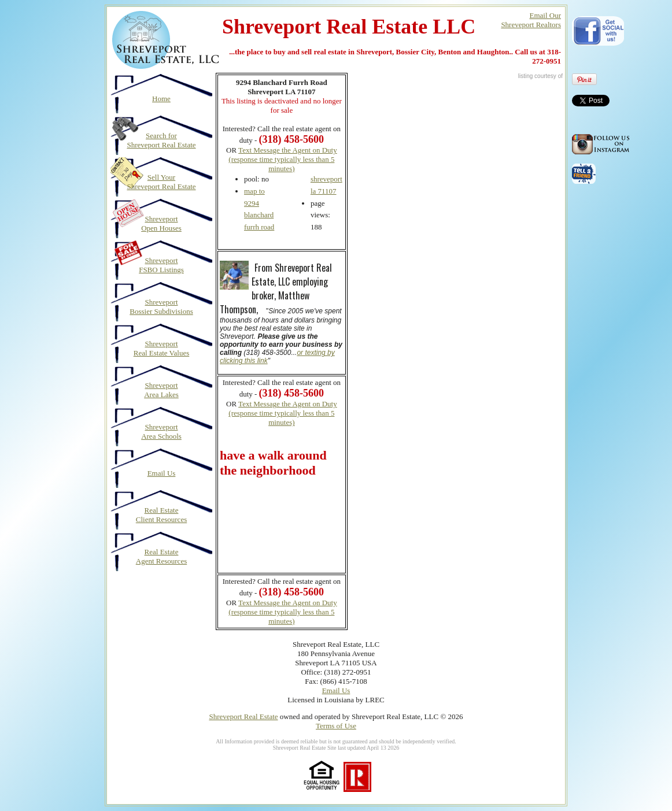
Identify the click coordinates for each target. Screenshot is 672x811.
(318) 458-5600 (291, 393)
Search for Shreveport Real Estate (161, 140)
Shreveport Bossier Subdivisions (161, 307)
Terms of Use (336, 726)
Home (161, 99)
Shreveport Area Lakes (161, 390)
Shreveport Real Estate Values (162, 348)
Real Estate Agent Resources (161, 556)
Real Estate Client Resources (161, 515)
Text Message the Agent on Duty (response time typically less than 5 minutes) (283, 159)
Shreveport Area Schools (161, 432)
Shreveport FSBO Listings (161, 265)
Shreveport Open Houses (161, 223)
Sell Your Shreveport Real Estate (161, 182)
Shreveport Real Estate (243, 716)
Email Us (162, 473)
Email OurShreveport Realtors (531, 20)
